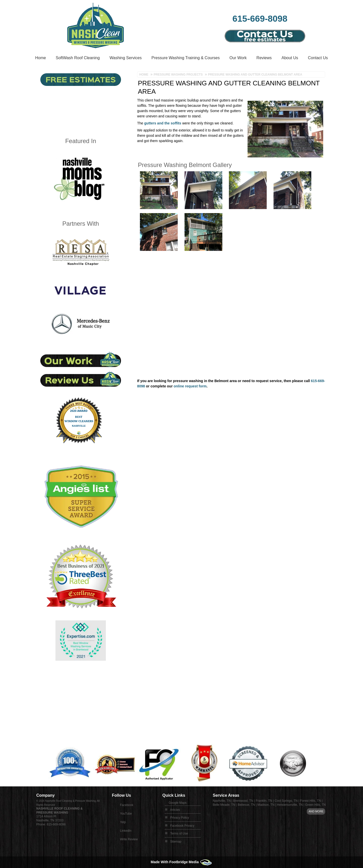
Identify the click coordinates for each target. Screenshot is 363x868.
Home (40, 58)
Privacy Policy (180, 818)
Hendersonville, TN (290, 805)
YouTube (126, 814)
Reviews (264, 58)
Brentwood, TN (243, 801)
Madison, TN (266, 805)
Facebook (127, 805)
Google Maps (178, 803)
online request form (190, 386)
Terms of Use (179, 833)
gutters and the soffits (163, 123)
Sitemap (176, 842)
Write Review (129, 839)
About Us (290, 58)
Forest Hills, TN (310, 801)
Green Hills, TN (315, 805)
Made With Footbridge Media (181, 862)
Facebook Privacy (182, 826)
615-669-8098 (260, 19)
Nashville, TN (222, 801)
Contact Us (318, 58)
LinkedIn (126, 831)
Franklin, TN (264, 801)
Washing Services (125, 58)
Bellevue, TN (246, 805)
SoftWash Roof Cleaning (78, 58)
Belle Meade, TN (224, 805)
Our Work (238, 58)
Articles (175, 810)
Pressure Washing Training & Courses (186, 58)
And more (316, 811)
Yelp (123, 822)
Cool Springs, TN (286, 801)
